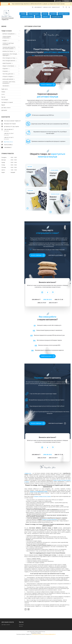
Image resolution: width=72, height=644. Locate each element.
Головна (23, 14)
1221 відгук (59, 1)
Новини (3, 92)
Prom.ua (43, 632)
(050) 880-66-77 (36, 300)
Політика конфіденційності (50, 634)
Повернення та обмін (27, 17)
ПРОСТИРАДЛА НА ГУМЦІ (9, 58)
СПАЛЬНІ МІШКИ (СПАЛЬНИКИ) (7, 37)
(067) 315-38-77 (53, 303)
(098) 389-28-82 (47, 300)
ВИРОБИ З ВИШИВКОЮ (9, 34)
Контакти (53, 14)
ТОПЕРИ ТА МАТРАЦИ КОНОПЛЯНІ (8, 44)
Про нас (45, 14)
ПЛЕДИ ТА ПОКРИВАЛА (8, 66)
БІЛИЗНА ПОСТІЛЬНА (8, 51)
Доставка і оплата (64, 14)
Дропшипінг (4, 110)
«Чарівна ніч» (28, 473)
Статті (38, 17)
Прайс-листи (4, 89)
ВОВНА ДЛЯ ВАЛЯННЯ (8, 79)
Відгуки (3, 105)
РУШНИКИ (5, 71)
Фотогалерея (5, 100)
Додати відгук (66, 7)
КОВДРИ (5, 41)
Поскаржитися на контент (38, 634)
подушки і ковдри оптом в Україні (42, 496)
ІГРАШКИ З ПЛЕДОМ (8, 77)
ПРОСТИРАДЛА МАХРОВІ (9, 61)
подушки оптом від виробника (50, 519)
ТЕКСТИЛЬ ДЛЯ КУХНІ (8, 74)
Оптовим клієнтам (57, 17)
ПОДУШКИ (5, 69)
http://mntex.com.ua (8, 142)
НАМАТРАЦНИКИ (7, 63)
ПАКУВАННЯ (6, 86)
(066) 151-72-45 (59, 300)
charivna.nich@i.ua (8, 145)
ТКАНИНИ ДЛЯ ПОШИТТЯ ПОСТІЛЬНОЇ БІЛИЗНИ (9, 48)
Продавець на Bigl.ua (36, 633)
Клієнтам (45, 17)
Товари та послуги (33, 14)
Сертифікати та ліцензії (7, 102)
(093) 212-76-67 (42, 303)
